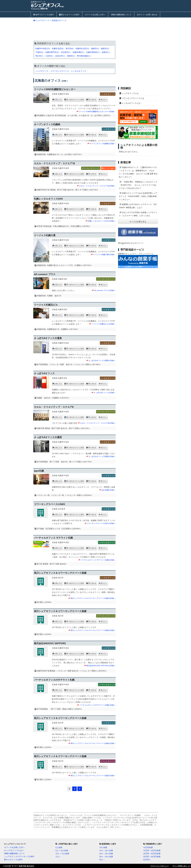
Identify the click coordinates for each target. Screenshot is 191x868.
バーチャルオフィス (107, 542)
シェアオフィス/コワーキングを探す (19, 856)
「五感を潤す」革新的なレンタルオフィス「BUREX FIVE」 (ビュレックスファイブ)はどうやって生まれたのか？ (138, 185)
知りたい (104, 100)
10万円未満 (148, 847)
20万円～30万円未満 (152, 853)
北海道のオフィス (59, 20)
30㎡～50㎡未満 (106, 857)
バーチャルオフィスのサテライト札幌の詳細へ (97, 705)
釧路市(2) (105, 48)
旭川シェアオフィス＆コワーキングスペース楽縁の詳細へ (93, 598)
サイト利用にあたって (182, 866)
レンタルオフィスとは (131, 103)
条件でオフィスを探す (45, 15)
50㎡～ (102, 860)
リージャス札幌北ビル (46, 305)
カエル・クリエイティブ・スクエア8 (54, 407)
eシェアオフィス (42, 20)
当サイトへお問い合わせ (147, 15)
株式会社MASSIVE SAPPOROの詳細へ (101, 666)
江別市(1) (49, 56)
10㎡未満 (103, 847)
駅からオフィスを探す (70, 15)
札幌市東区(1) (78, 52)
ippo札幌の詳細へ (108, 490)
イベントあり (109, 168)
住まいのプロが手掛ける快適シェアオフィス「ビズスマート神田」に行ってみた (138, 214)
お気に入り (58, 100)
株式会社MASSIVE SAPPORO (50, 643)
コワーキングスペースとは (133, 98)
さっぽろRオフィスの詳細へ (105, 393)
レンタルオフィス (79, 71)
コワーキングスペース (60, 71)
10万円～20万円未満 (152, 850)
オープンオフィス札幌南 (47, 124)
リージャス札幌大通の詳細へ (104, 254)
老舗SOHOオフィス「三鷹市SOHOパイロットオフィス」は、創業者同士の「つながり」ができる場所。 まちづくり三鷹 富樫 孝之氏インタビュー (138, 172)
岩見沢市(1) (60, 56)
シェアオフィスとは (130, 93)
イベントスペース (108, 761)
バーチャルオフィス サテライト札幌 (53, 538)
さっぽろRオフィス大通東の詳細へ (102, 360)
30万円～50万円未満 (152, 857)
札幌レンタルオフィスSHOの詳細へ (102, 221)
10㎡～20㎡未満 (106, 850)
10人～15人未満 (62, 853)
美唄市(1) (71, 56)
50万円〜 (147, 860)
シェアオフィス (42, 71)
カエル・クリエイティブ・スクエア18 (54, 163)
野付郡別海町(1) (84, 56)
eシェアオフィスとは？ (14, 850)
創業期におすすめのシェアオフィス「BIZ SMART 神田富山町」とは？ (138, 206)
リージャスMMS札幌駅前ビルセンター (55, 89)
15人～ (58, 857)
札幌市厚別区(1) (93, 52)
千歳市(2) (39, 52)
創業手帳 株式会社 (27, 866)
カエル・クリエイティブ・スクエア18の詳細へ (97, 186)
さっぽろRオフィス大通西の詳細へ (102, 456)
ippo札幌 (39, 471)
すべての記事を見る (138, 222)
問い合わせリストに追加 (75, 100)
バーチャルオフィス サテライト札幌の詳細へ (98, 560)
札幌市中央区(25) (43, 48)
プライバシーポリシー (159, 866)
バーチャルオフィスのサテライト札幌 (54, 680)
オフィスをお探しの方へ (95, 15)
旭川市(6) (70, 48)
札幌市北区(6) (58, 48)
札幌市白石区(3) (82, 48)
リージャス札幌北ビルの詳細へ (103, 324)
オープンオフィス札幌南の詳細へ (103, 144)
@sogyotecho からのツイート (131, 243)
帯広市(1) (39, 56)
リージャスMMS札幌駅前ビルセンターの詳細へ (97, 111)
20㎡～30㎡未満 (106, 853)
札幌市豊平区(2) (52, 52)
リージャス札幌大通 (45, 235)
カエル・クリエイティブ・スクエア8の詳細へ (98, 423)
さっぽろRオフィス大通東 (48, 338)
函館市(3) (95, 48)
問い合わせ (92, 100)
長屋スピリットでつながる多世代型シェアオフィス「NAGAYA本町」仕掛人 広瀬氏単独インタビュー (138, 196)
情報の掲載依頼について (121, 15)
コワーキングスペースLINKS (49, 504)
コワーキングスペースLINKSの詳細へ (101, 523)
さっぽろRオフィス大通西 (48, 437)
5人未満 (59, 847)
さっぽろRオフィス (44, 373)
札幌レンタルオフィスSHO (48, 199)
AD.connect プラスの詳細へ (105, 290)
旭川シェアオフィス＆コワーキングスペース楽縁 (60, 573)
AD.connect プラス (45, 274)
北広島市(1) (66, 52)
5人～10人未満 (62, 850)
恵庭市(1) (106, 52)
